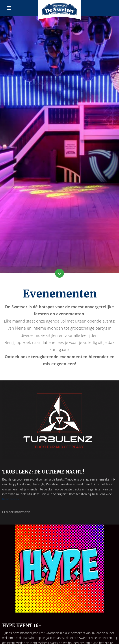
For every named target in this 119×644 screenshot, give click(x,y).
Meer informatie (16, 512)
